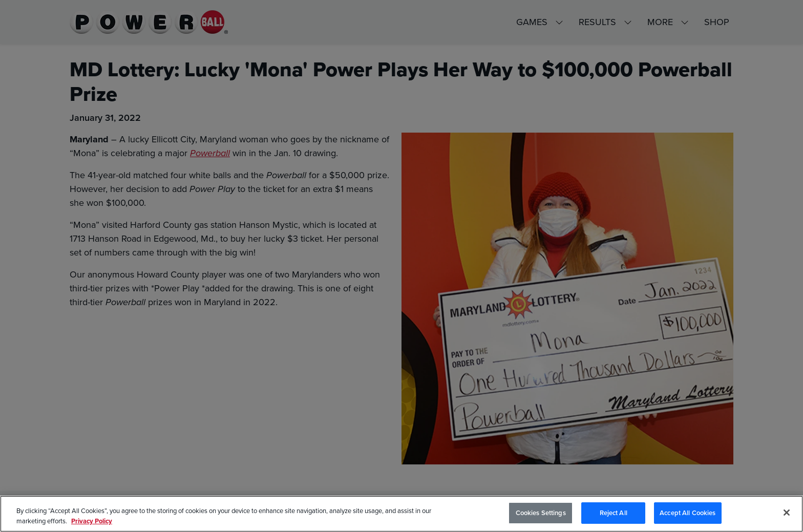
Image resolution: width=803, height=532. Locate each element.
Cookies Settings (541, 513)
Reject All (614, 513)
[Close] (787, 513)
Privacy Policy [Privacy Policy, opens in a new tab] (92, 521)
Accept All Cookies (688, 513)
